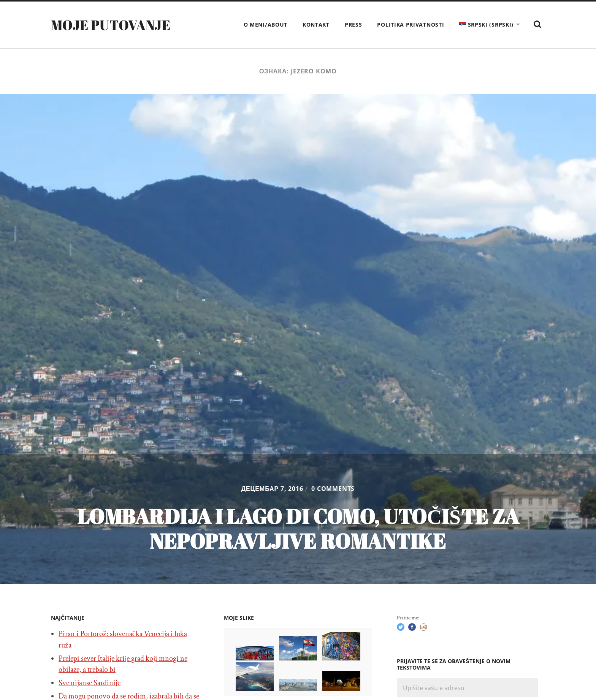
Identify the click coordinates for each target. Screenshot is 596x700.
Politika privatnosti (411, 25)
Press (353, 25)
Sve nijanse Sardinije (90, 683)
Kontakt (316, 25)
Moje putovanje (111, 25)
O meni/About (266, 25)
